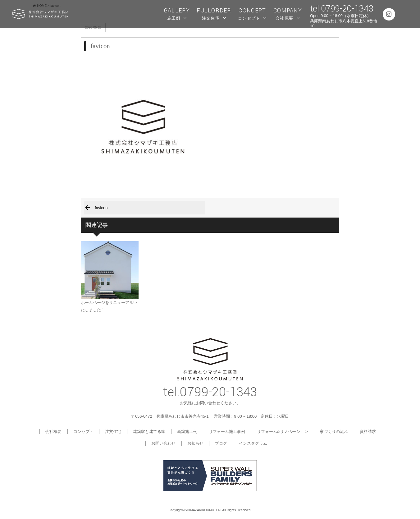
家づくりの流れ (334, 432)
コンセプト (252, 13)
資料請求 (368, 432)
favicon (101, 208)
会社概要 (288, 13)
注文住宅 (214, 13)
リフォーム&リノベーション (283, 432)
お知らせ (195, 443)
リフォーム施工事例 (227, 432)
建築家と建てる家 (149, 432)
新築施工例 (187, 432)
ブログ (221, 443)
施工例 (177, 13)
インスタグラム (253, 443)
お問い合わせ (163, 443)
